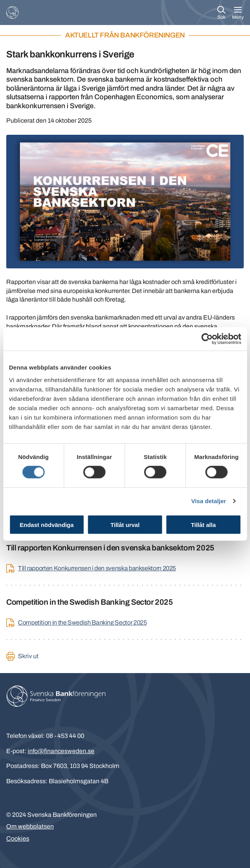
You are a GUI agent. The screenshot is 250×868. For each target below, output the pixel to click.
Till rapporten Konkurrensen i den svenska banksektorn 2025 (97, 568)
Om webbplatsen (30, 826)
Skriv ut (28, 656)
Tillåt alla (203, 524)
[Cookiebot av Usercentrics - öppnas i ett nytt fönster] (207, 339)
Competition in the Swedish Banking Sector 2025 (82, 622)
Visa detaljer (208, 501)
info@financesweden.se (61, 751)
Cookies (18, 839)
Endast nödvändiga (47, 524)
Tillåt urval (125, 524)
